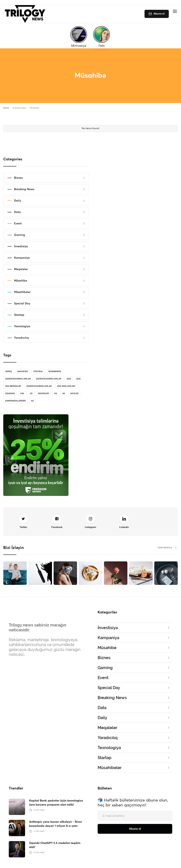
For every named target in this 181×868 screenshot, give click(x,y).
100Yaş (8, 371)
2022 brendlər (13, 386)
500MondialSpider (15, 401)
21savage (10, 394)
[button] (175, 11)
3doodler (43, 394)
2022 (69, 379)
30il (22, 394)
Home (6, 108)
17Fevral (38, 371)
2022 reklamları (66, 386)
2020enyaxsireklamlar (18, 379)
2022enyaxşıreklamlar (39, 386)
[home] (26, 14)
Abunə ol (159, 14)
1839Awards (55, 371)
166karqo (23, 371)
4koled (74, 394)
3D (31, 394)
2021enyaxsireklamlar (49, 379)
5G (32, 401)
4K (64, 394)
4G (56, 394)
